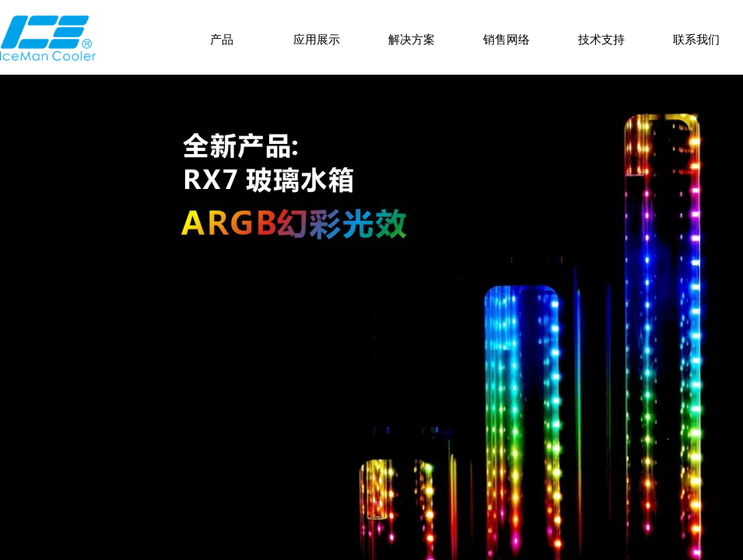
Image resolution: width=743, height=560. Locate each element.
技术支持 (601, 40)
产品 (222, 40)
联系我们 (696, 40)
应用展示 (317, 40)
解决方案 (412, 40)
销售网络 (506, 40)
